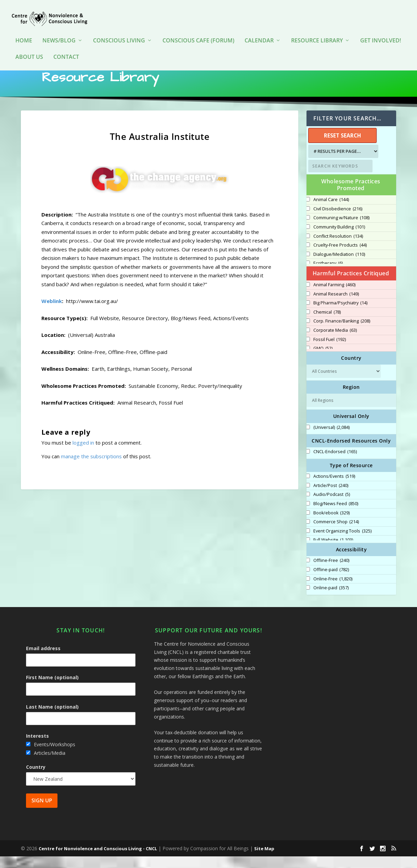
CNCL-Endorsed (335, 463)
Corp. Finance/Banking (342, 333)
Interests (37, 747)
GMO (323, 360)
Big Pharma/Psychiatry (340, 315)
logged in (83, 454)
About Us (29, 47)
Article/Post (331, 497)
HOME (24, 31)
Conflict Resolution (338, 248)
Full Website (333, 552)
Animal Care (331, 211)
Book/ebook (331, 525)
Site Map (264, 860)
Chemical (327, 324)
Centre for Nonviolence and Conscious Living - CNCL (98, 860)
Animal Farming (334, 297)
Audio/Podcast (332, 506)
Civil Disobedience (338, 221)
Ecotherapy (328, 275)
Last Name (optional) (52, 718)
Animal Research (336, 306)
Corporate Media (335, 342)
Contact (66, 47)
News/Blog (59, 31)
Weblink (52, 313)
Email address (43, 660)
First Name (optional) (52, 689)
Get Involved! (381, 31)
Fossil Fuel (330, 351)
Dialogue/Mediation (339, 266)
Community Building (339, 239)
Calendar (259, 31)
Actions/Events (334, 488)
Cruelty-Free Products (340, 257)
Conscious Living (119, 31)
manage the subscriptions (91, 468)
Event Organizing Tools (342, 543)
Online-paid (331, 600)
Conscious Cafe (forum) (198, 31)
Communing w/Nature (341, 229)
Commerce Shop (336, 534)
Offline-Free (331, 572)
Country (36, 779)
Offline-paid (331, 581)
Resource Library (317, 31)
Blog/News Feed (336, 515)
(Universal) (331, 439)
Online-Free (333, 591)
